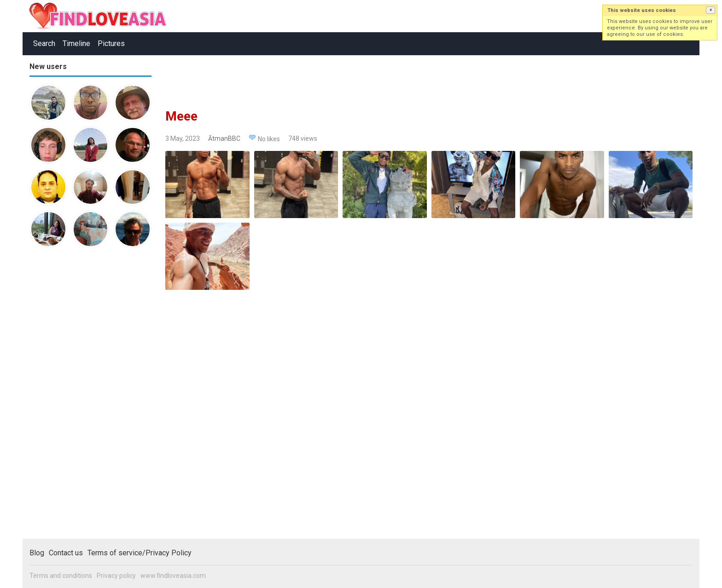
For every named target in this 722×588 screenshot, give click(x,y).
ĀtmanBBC (224, 138)
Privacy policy (116, 576)
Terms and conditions (61, 576)
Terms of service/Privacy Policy (140, 553)
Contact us (66, 553)
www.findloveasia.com (173, 576)
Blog (37, 553)
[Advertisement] (66, 398)
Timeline (76, 43)
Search (44, 43)
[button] (710, 10)
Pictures (111, 43)
